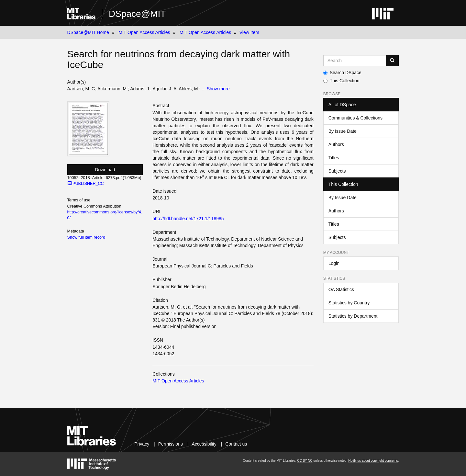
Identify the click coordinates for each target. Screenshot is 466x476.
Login (334, 263)
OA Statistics (341, 289)
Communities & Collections (355, 118)
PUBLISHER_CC (86, 184)
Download (105, 170)
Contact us (236, 444)
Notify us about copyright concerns (373, 461)
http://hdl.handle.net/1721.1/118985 (188, 219)
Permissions (171, 444)
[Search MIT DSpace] (355, 61)
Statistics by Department (353, 316)
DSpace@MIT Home (88, 32)
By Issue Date (343, 131)
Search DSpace (342, 73)
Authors (336, 144)
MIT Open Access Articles (144, 32)
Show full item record (86, 237)
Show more (218, 89)
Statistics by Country (349, 303)
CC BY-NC (305, 461)
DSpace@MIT (137, 14)
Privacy (142, 444)
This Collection (341, 81)
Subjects (337, 171)
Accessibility (204, 444)
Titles (334, 158)
